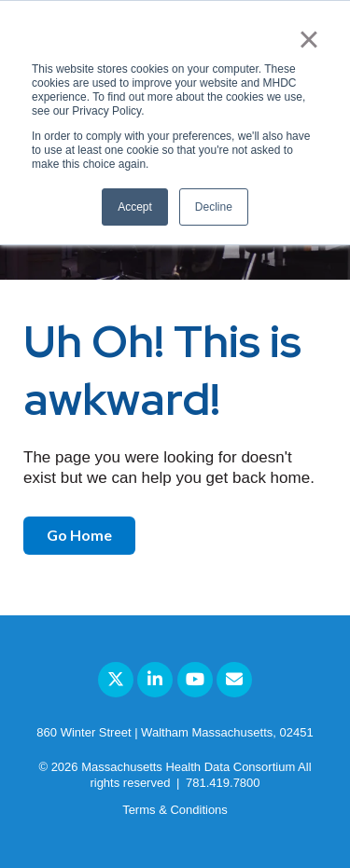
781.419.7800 (223, 783)
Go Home (79, 535)
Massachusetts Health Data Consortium (188, 767)
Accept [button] (135, 207)
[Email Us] (234, 680)
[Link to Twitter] (116, 680)
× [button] (308, 39)
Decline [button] (214, 207)
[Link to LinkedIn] (155, 680)
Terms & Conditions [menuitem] (175, 810)
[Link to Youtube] (195, 680)
